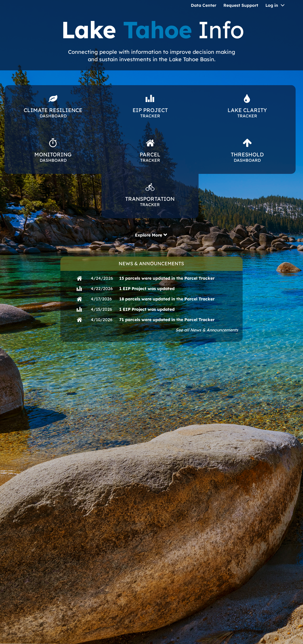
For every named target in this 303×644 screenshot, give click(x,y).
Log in (272, 5)
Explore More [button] (151, 235)
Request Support (241, 5)
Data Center (204, 5)
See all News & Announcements (207, 330)
